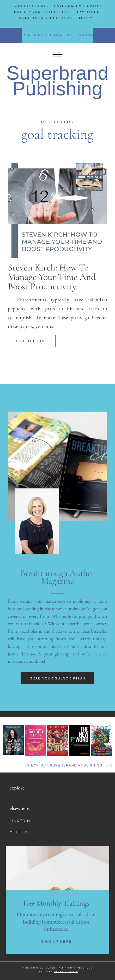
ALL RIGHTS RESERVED (76, 968)
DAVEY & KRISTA (66, 972)
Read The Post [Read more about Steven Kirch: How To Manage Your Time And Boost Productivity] (32, 341)
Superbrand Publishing (58, 81)
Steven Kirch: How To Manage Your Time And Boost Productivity (52, 277)
